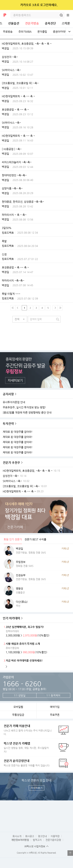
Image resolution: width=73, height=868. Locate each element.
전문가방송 (32, 23)
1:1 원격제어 (53, 695)
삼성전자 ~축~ (10, 57)
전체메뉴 (70, 15)
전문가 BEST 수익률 (35, 539)
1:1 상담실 (20, 695)
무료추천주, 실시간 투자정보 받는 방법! (24, 407)
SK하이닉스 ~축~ (11, 70)
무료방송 (8, 32)
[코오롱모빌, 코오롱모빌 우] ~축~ (20, 83)
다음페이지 (55, 308)
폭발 (4, 241)
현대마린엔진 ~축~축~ (14, 175)
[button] (20, 319)
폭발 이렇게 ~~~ (11, 294)
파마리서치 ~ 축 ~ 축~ (14, 215)
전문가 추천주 (11, 463)
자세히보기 (37, 788)
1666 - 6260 (22, 684)
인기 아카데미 (11, 618)
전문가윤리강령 (53, 840)
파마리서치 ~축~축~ (13, 280)
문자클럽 (42, 32)
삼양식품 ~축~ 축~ (12, 188)
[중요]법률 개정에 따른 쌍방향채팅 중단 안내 (27, 413)
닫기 (68, 5)
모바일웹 (18, 707)
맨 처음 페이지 (13, 308)
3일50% (7, 228)
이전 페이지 (18, 308)
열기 (70, 853)
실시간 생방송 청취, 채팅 (28, 747)
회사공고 (30, 836)
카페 (64, 548)
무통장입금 (18, 715)
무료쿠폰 (55, 715)
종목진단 (50, 23)
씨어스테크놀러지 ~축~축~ (17, 162)
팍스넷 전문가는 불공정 (28, 763)
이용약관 (55, 836)
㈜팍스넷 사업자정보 (35, 846)
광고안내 (42, 836)
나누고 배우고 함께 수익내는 (28, 730)
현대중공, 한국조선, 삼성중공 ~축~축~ (23, 202)
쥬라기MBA (25, 32)
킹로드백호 (8, 233)
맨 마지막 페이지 (60, 308)
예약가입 (55, 707)
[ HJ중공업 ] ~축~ (12, 149)
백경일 (5, 48)
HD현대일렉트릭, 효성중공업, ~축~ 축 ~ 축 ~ (27, 44)
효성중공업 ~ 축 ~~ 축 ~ (15, 109)
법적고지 (37, 840)
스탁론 (66, 23)
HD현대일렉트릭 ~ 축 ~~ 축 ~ (18, 96)
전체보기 (69, 32)
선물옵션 (14, 23)
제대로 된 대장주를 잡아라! (18, 432)
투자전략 (8, 424)
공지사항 (8, 394)
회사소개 (17, 836)
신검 (4, 254)
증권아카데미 (60, 32)
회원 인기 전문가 (13, 539)
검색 (61, 15)
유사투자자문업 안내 (14, 402)
